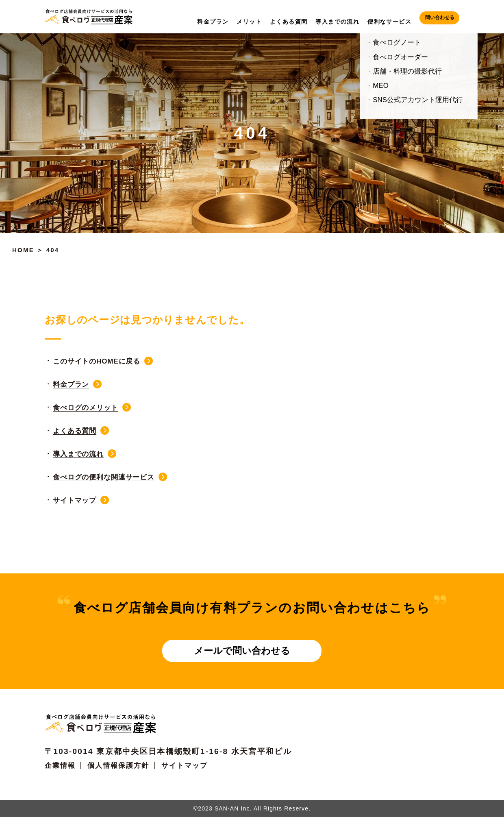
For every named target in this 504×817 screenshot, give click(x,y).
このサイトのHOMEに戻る (97, 361)
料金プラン (71, 385)
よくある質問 (75, 431)
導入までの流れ (78, 454)
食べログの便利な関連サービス (104, 477)
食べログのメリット (86, 408)
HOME (23, 250)
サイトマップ (75, 500)
